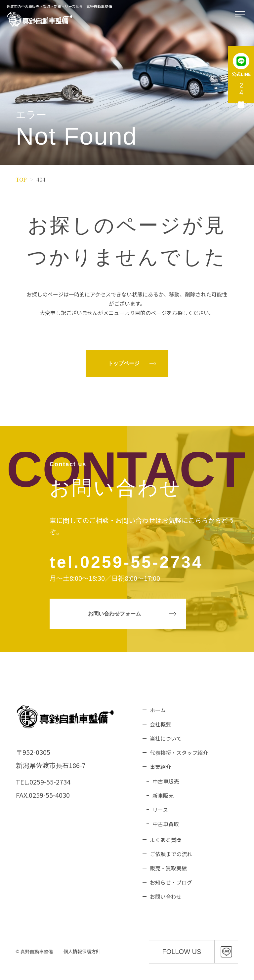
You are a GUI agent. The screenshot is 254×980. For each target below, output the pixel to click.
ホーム (158, 710)
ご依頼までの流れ (171, 854)
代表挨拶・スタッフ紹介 (179, 752)
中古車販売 (166, 781)
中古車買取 (166, 824)
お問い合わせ (166, 896)
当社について (166, 738)
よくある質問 (166, 840)
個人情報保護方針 (82, 951)
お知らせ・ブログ (171, 882)
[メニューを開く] (241, 15)
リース (160, 810)
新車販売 (163, 795)
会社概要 (160, 724)
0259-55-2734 (141, 562)
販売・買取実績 (168, 868)
